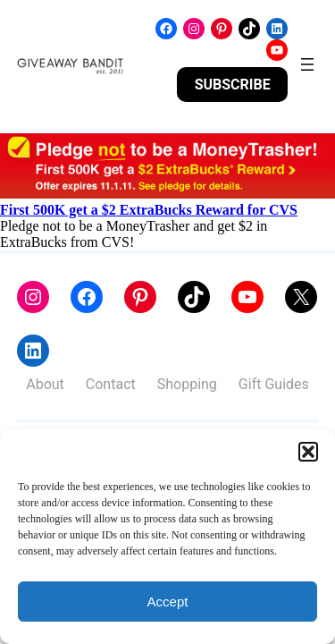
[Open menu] (307, 64)
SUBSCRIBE (233, 85)
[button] (308, 452)
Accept (168, 602)
